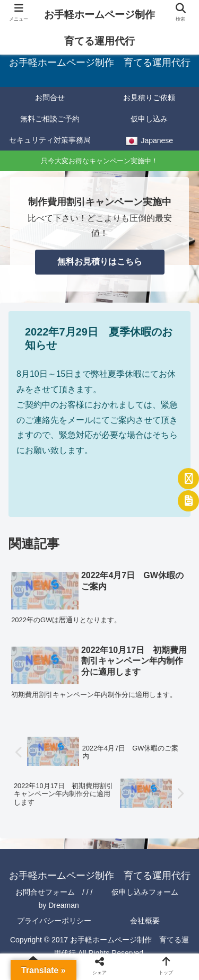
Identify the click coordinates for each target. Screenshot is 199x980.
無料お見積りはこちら (100, 262)
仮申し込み (149, 119)
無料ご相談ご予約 (50, 119)
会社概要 (145, 921)
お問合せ (50, 98)
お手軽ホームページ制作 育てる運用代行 (103, 28)
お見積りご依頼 (149, 98)
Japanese (149, 142)
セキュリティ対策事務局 (50, 140)
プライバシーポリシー (54, 921)
